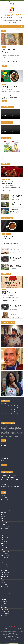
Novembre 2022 (4, 572)
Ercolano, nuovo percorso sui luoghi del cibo (15, 251)
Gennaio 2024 (4, 547)
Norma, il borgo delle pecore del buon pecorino (16, 196)
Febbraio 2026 (4, 500)
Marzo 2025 (4, 518)
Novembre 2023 (4, 552)
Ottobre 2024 (4, 529)
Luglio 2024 (3, 535)
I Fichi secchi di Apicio (9, 51)
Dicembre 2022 (4, 570)
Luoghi (4, 290)
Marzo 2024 (4, 543)
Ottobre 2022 (4, 574)
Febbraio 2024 (4, 545)
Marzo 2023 (4, 564)
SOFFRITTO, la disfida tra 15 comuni (11, 293)
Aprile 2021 (3, 607)
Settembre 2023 (4, 556)
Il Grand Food (12, 15)
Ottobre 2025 (4, 508)
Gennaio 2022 (4, 589)
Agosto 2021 (4, 599)
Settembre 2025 (4, 510)
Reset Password (4, 458)
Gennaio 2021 (4, 614)
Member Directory (5, 450)
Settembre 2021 (4, 597)
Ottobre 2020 (4, 620)
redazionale (13, 90)
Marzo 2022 (4, 585)
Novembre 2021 (4, 593)
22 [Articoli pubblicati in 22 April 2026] (9, 414)
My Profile (3, 454)
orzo (15, 91)
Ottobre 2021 (4, 595)
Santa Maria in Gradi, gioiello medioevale (16, 266)
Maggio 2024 (4, 539)
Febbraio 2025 (4, 520)
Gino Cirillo (3, 477)
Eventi (4, 180)
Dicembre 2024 (4, 525)
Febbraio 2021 (4, 612)
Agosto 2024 (4, 533)
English (3, 158)
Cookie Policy (4, 446)
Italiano (3, 156)
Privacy (3, 456)
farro (9, 91)
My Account (4, 452)
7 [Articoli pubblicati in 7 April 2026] (5, 409)
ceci (7, 91)
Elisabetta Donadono (15, 54)
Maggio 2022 (4, 581)
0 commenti (18, 90)
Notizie (8, 180)
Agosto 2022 (4, 578)
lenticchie (12, 91)
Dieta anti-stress (10, 477)
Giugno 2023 (4, 560)
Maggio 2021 (4, 605)
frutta (18, 56)
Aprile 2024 (3, 541)
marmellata (4, 57)
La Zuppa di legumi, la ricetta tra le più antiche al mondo (12, 87)
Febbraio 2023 (4, 566)
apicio (9, 56)
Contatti (3, 444)
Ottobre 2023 (4, 554)
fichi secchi (14, 56)
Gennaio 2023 (4, 568)
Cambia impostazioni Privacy (7, 468)
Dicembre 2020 (4, 616)
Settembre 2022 (4, 576)
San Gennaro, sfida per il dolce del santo (10, 183)
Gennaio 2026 (4, 502)
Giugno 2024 (4, 537)
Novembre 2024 (4, 527)
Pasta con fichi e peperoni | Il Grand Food (10, 479)
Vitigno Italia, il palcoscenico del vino (16, 204)
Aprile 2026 (3, 496)
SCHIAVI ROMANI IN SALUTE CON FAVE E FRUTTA (16, 259)
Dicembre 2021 (4, 591)
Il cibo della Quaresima (11, 475)
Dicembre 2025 (4, 504)
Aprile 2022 (3, 583)
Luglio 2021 (3, 601)
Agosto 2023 (4, 558)
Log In (2, 448)
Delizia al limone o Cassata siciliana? (15, 210)
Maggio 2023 (4, 562)
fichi (11, 56)
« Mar (2, 419)
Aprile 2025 (3, 516)
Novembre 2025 (4, 506)
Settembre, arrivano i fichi (6, 481)
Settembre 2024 (4, 531)
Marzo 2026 (4, 498)
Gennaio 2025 (4, 523)
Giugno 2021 (4, 603)
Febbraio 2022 (4, 587)
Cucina (4, 47)
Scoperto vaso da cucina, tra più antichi (15, 314)
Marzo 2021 (4, 610)
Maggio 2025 (4, 514)
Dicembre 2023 (4, 549)
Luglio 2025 (3, 512)
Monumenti (8, 234)
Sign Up (3, 460)
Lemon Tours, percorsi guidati (9, 5)
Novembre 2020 (4, 618)
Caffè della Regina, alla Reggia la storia (10, 237)
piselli (17, 91)
